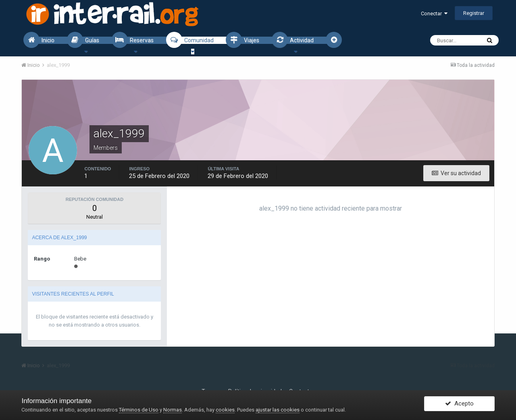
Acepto (459, 405)
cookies (225, 410)
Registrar (474, 13)
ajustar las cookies (278, 410)
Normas (173, 410)
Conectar (434, 13)
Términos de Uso (139, 410)
